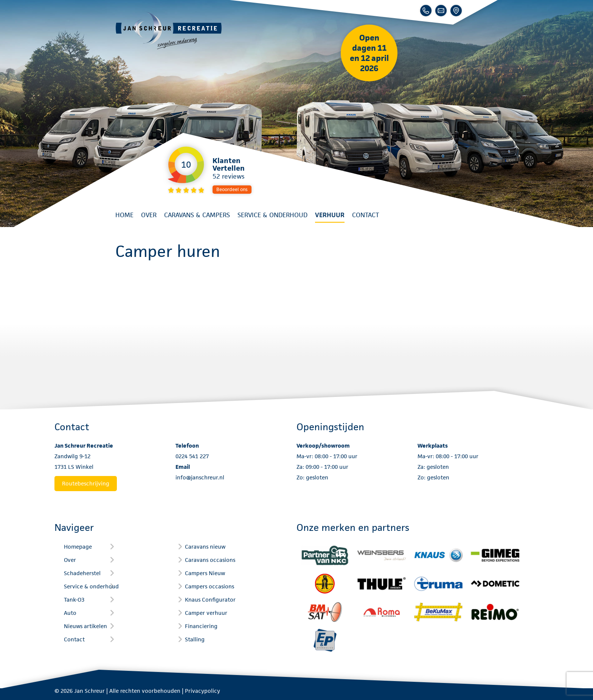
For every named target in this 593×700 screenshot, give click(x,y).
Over (149, 215)
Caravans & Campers (197, 215)
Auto (70, 613)
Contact (366, 215)
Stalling (195, 639)
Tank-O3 (74, 600)
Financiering (201, 626)
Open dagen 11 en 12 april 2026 (369, 53)
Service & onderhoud (272, 215)
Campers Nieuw (205, 573)
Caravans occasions (210, 560)
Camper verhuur (206, 613)
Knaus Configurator (210, 600)
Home (124, 215)
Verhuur (330, 215)
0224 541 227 (192, 456)
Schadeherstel (82, 573)
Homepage (78, 547)
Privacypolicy (203, 691)
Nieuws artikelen (85, 626)
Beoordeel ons (232, 189)
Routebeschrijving (86, 483)
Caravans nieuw (205, 547)
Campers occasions (210, 586)
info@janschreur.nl (200, 477)
